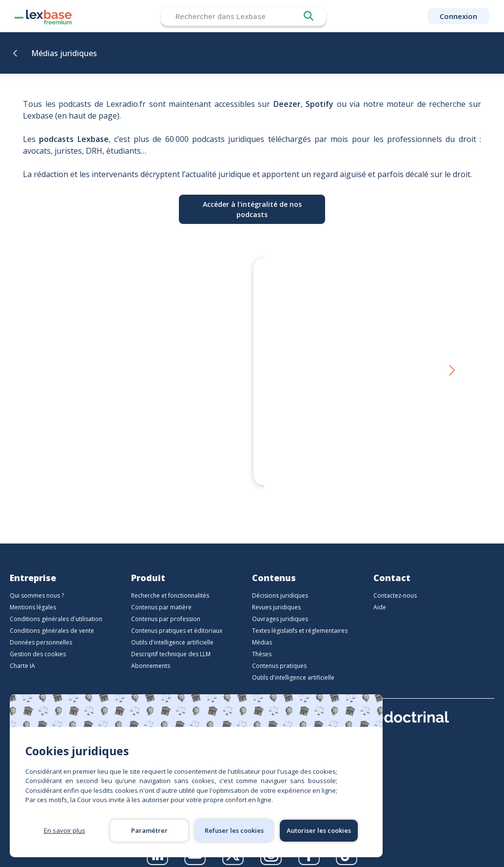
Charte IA (22, 654)
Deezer (287, 104)
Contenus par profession (166, 607)
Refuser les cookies (234, 830)
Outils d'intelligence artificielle (172, 631)
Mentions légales (33, 595)
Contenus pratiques (279, 654)
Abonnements (151, 654)
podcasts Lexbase (74, 139)
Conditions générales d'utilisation (56, 607)
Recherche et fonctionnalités (170, 584)
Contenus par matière (161, 595)
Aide (380, 595)
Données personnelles (41, 631)
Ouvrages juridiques (280, 607)
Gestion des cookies (38, 642)
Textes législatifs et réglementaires (300, 619)
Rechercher (309, 16)
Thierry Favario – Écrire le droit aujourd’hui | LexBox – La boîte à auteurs (147, 441)
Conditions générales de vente (52, 619)
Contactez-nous (395, 584)
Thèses (262, 642)
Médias (262, 631)
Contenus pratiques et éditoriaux (177, 619)
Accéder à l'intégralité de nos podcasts (252, 209)
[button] (451, 365)
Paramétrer (149, 830)
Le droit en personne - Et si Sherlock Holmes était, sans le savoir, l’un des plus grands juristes (349, 441)
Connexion (458, 16)
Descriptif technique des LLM (171, 642)
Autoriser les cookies (319, 830)
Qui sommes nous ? (37, 584)
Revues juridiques (276, 595)
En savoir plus (65, 830)
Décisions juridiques (280, 584)
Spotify (320, 104)
